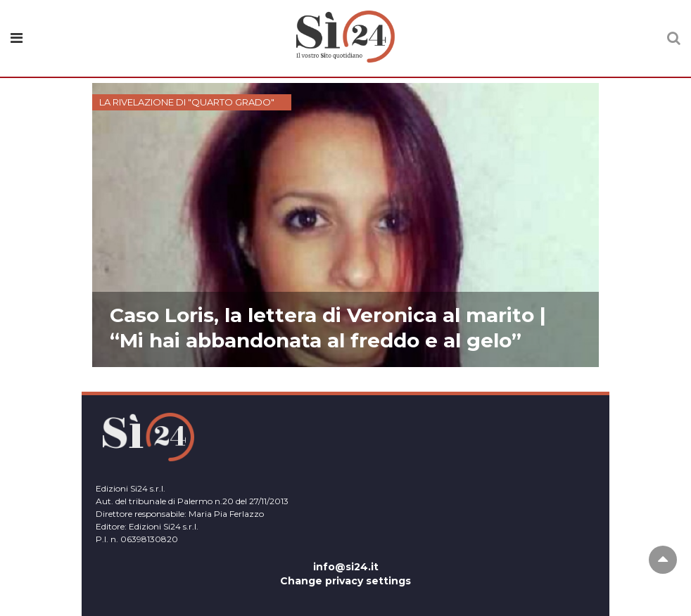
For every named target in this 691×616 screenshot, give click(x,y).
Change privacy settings (345, 581)
